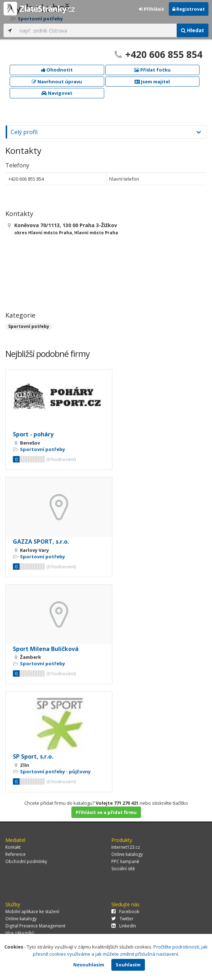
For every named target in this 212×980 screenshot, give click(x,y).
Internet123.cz (126, 847)
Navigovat (57, 93)
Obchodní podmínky (26, 861)
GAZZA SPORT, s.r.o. (41, 542)
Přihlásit (152, 9)
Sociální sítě (123, 869)
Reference (16, 854)
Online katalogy (127, 854)
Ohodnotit (57, 70)
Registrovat (189, 9)
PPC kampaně (125, 861)
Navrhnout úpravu (57, 82)
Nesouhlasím (89, 965)
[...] (96, 30)
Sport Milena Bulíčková (46, 649)
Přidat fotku (152, 70)
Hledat (193, 30)
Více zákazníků (20, 933)
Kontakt (13, 847)
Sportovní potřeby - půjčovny (55, 771)
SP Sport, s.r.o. (33, 756)
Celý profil (24, 132)
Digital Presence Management (35, 926)
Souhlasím (128, 965)
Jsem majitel (152, 82)
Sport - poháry (33, 434)
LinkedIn (124, 926)
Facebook (125, 912)
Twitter (122, 919)
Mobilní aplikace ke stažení (32, 912)
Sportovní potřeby (29, 326)
